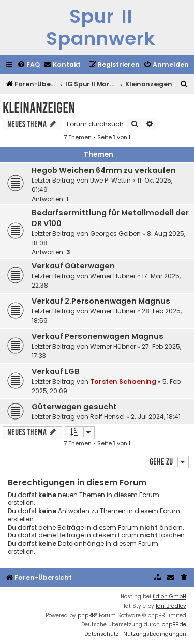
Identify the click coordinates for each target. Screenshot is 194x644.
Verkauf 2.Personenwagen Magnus (101, 301)
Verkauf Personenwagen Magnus (98, 336)
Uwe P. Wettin (110, 180)
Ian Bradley (171, 606)
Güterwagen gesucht (74, 407)
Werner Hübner (113, 276)
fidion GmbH (169, 597)
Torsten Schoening (123, 381)
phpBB (86, 615)
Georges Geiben (115, 234)
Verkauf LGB (56, 371)
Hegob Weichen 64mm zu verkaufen (104, 170)
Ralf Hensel (107, 417)
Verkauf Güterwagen (73, 266)
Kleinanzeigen (39, 108)
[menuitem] (28, 65)
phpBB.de (174, 625)
